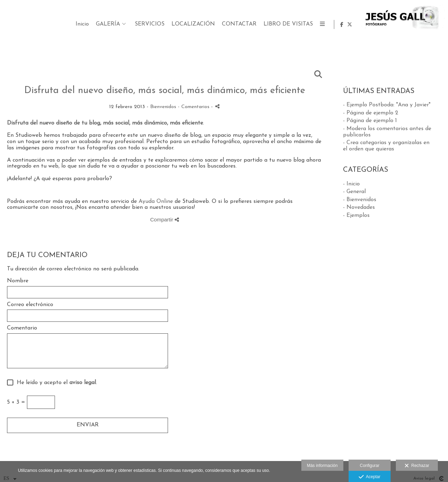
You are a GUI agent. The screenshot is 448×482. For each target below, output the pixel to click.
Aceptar (369, 477)
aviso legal (83, 383)
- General (354, 192)
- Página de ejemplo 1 (370, 121)
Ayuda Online (156, 201)
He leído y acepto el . (55, 383)
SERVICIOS (235, 24)
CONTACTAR (325, 24)
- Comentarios (194, 107)
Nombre (18, 281)
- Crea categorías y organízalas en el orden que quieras (386, 146)
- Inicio (351, 184)
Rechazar (417, 466)
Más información (322, 466)
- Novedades (359, 207)
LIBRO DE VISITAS (374, 24)
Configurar (370, 466)
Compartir (164, 219)
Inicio (168, 24)
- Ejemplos (356, 215)
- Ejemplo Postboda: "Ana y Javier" (387, 105)
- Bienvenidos (360, 200)
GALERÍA (194, 24)
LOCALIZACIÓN (279, 24)
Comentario (22, 328)
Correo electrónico (30, 305)
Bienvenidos (163, 107)
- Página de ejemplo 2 (371, 113)
